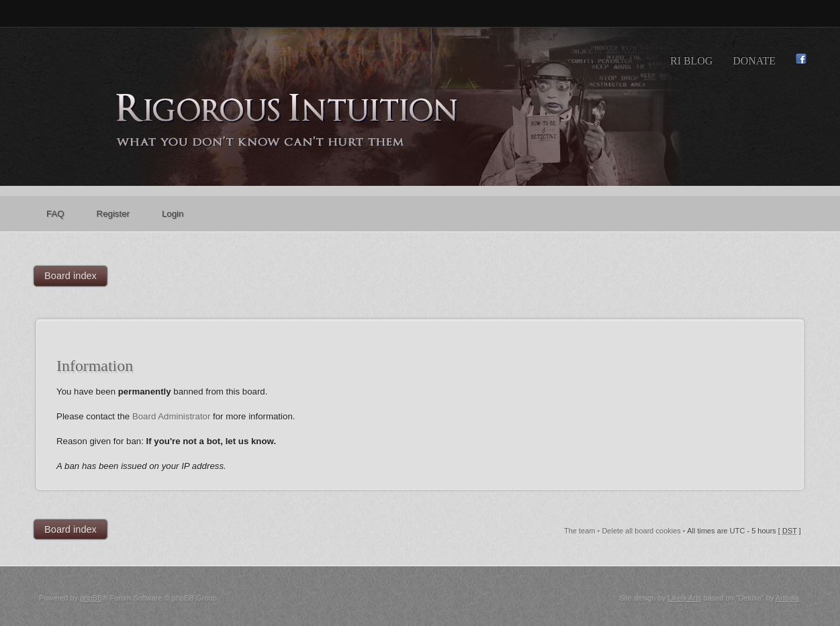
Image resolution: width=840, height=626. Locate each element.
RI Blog (691, 61)
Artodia (787, 598)
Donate (754, 61)
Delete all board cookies (641, 531)
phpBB (91, 598)
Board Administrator (172, 416)
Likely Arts (684, 598)
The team (579, 531)
